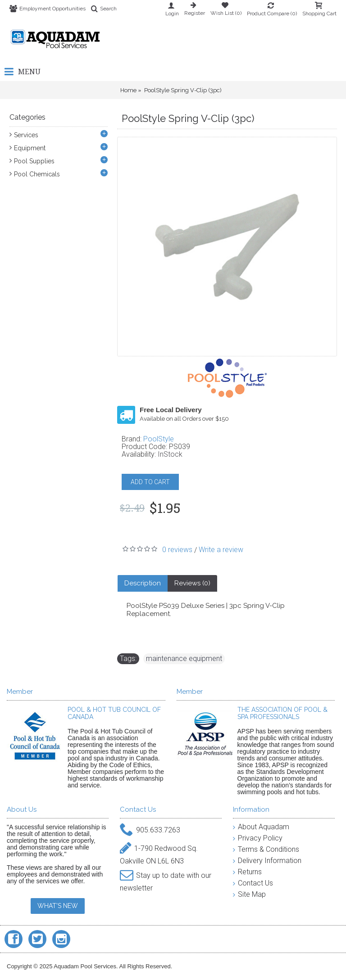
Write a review (221, 550)
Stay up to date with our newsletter (166, 880)
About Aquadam (261, 827)
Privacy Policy (258, 838)
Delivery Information (267, 861)
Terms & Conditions (266, 849)
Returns (247, 872)
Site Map (249, 894)
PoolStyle (159, 439)
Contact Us (253, 883)
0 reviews (177, 550)
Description (143, 583)
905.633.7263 (150, 830)
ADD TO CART (150, 482)
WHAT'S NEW (58, 906)
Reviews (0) (192, 583)
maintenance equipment (184, 659)
